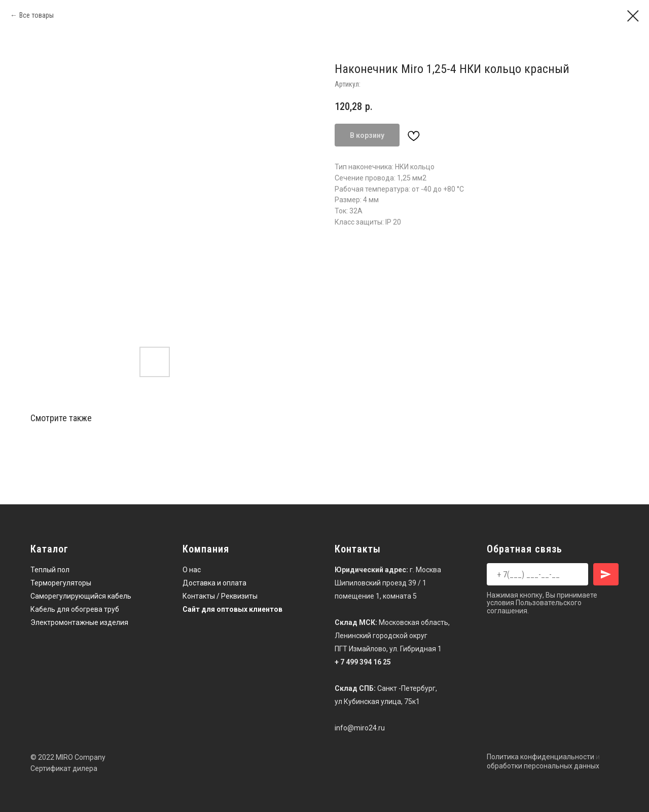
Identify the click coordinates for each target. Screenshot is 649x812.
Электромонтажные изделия (79, 622)
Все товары (37, 15)
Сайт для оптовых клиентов (232, 609)
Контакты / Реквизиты (220, 596)
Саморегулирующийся (68, 596)
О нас (192, 570)
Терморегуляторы (61, 583)
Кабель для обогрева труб (75, 609)
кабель (119, 596)
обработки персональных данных (543, 766)
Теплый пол (50, 570)
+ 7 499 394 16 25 (363, 662)
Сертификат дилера (64, 768)
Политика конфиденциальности (540, 757)
